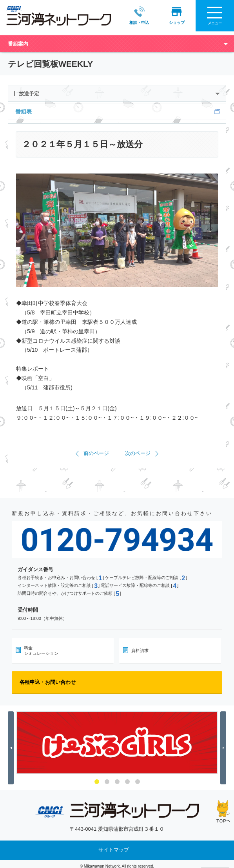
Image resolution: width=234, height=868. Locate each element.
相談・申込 (138, 15)
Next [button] (224, 744)
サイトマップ (114, 846)
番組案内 (18, 40)
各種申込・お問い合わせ (48, 678)
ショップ (176, 15)
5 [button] (138, 778)
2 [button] (107, 778)
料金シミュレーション (41, 647)
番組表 (24, 108)
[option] (117, 739)
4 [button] (127, 778)
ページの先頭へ (223, 811)
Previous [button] (12, 744)
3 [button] (117, 778)
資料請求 (140, 647)
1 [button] (97, 778)
